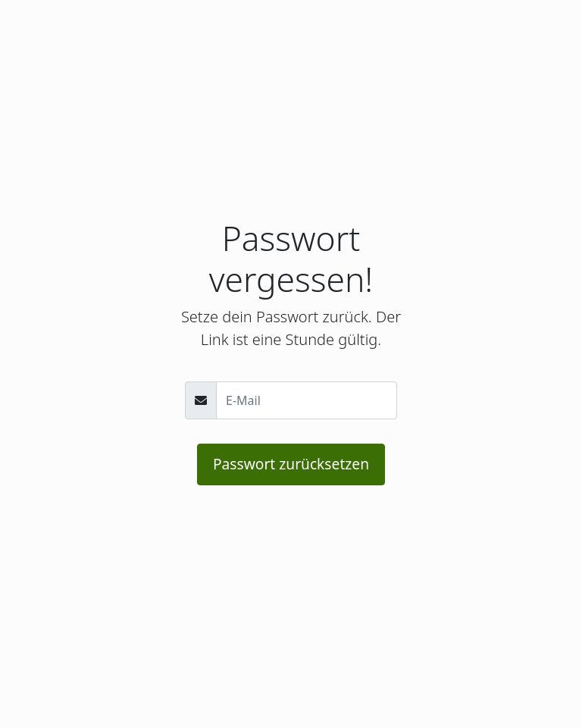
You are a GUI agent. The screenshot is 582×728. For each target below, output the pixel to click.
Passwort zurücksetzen (291, 464)
